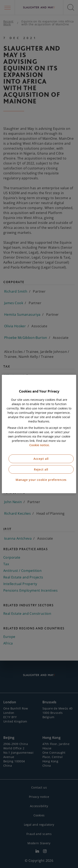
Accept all (41, 459)
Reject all (41, 469)
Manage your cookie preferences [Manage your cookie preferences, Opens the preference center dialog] (41, 480)
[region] (39, 434)
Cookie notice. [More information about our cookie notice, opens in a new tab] (40, 445)
